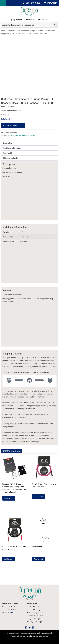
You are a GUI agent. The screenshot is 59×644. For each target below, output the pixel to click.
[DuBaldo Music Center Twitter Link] (30, 628)
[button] (13, 126)
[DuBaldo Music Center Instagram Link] (33, 628)
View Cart (43, 20)
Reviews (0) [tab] (8, 153)
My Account (17, 20)
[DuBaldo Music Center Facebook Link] (26, 628)
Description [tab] (8, 143)
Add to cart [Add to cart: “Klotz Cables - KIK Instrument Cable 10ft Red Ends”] (9, 559)
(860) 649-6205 (32, 3)
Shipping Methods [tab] (10, 158)
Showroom (51, 3)
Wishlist (30, 20)
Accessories (14, 136)
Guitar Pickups (24, 136)
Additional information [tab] (12, 148)
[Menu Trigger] (3, 3)
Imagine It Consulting (40, 636)
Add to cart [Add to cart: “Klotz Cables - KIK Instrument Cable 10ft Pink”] (38, 496)
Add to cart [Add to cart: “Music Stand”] (38, 559)
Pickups (32, 136)
